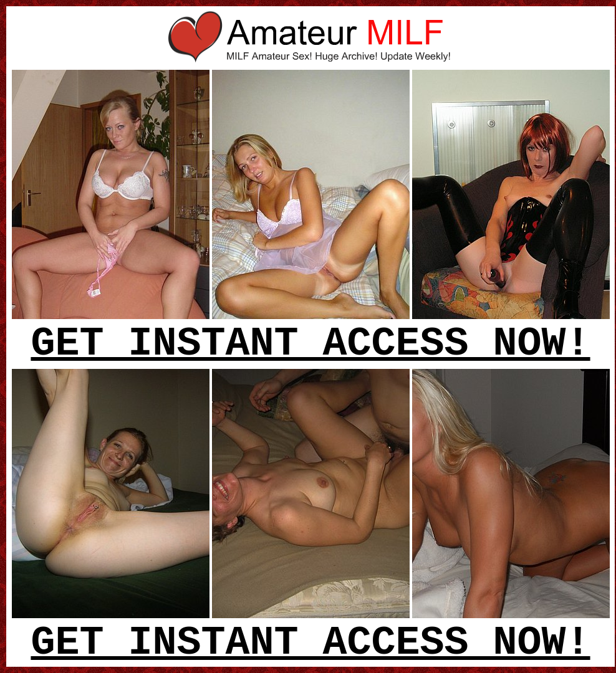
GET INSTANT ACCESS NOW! (310, 344)
